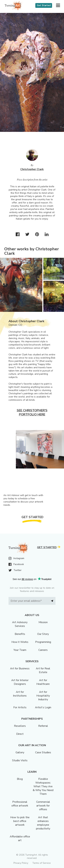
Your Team (20, 650)
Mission (43, 622)
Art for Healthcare (43, 682)
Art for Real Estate (43, 670)
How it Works (20, 642)
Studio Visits (20, 760)
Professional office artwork (20, 804)
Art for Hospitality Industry (43, 696)
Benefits (20, 634)
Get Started (44, 5)
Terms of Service (41, 863)
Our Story (43, 634)
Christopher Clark (32, 169)
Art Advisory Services (20, 624)
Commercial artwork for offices (43, 806)
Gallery (20, 752)
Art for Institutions (20, 694)
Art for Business (20, 669)
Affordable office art (20, 838)
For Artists (20, 707)
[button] (58, 6)
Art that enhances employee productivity (43, 823)
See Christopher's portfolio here (32, 412)
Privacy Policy (21, 863)
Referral (43, 726)
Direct (20, 734)
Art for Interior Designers (20, 682)
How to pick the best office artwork (20, 821)
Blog (20, 779)
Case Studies (43, 752)
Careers (43, 650)
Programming (43, 642)
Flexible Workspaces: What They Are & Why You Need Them (43, 786)
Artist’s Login (43, 707)
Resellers (20, 726)
